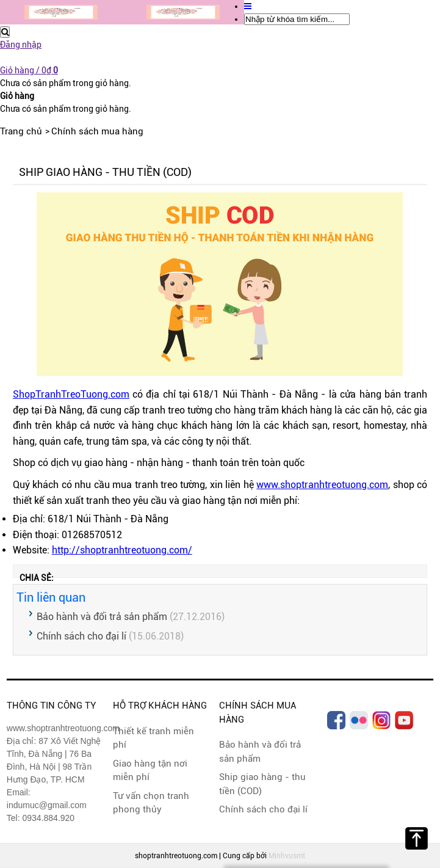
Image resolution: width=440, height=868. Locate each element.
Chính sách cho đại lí (81, 636)
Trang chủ (21, 131)
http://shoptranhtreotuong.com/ (122, 550)
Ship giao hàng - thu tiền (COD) (262, 784)
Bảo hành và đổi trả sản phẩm (102, 617)
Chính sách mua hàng (97, 131)
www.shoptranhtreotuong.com (322, 485)
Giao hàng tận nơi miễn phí (150, 771)
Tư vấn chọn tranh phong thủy (151, 803)
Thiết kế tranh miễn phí (153, 738)
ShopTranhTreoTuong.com (71, 394)
